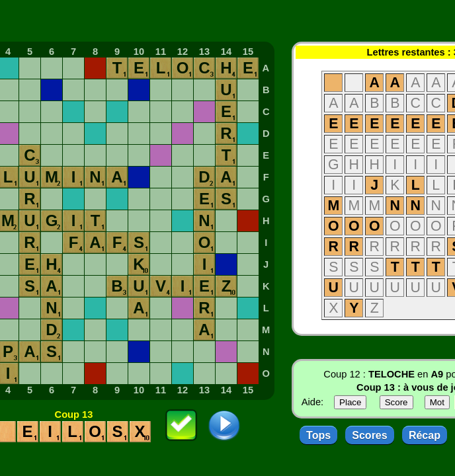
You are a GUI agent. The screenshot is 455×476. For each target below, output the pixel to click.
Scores (369, 435)
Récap (425, 435)
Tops (318, 435)
